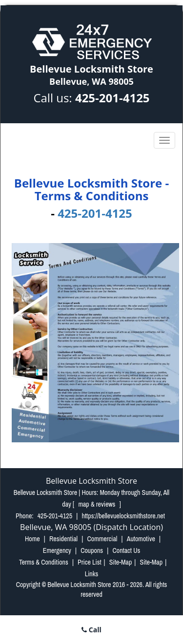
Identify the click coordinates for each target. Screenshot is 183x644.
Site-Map (121, 562)
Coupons (92, 550)
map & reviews (97, 504)
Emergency (57, 550)
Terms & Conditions (44, 562)
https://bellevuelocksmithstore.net (123, 516)
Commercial (102, 539)
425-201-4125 (112, 98)
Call (91, 630)
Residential (63, 539)
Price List (90, 562)
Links (91, 574)
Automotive (141, 539)
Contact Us (126, 550)
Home (32, 539)
